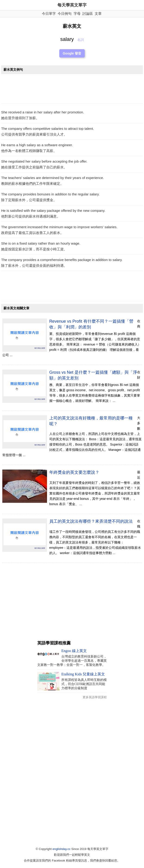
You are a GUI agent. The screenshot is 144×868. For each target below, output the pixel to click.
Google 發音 (72, 53)
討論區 (88, 14)
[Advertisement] (72, 90)
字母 (77, 14)
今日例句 (65, 14)
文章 (98, 14)
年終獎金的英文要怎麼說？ (74, 472)
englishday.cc (62, 849)
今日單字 (49, 14)
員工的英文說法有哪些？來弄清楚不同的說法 (91, 521)
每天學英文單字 (72, 5)
